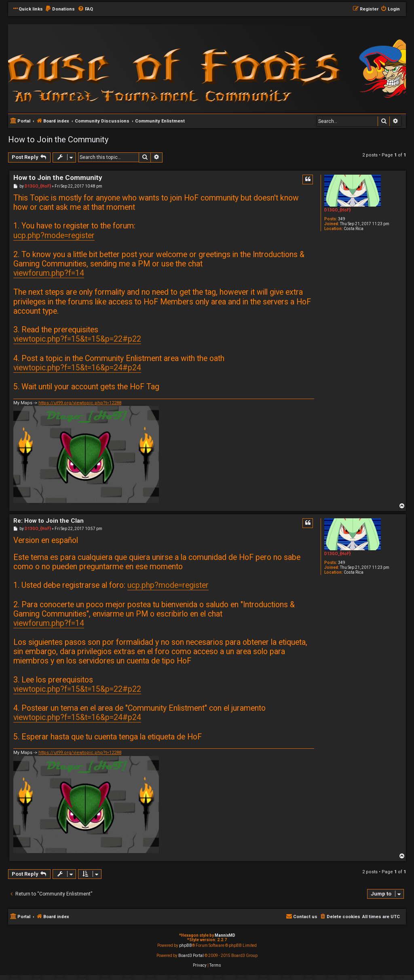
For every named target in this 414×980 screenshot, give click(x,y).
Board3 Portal (191, 956)
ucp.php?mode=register (54, 235)
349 (342, 219)
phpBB (186, 945)
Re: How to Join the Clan (49, 521)
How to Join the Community (58, 139)
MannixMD (225, 935)
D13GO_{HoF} (337, 210)
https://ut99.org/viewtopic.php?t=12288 (80, 403)
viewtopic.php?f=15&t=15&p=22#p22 (77, 339)
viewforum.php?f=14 (49, 273)
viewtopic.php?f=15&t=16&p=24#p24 (77, 368)
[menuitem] (60, 9)
